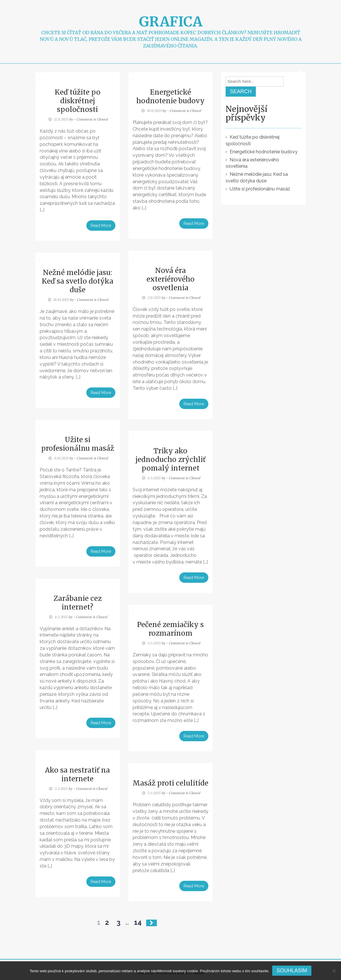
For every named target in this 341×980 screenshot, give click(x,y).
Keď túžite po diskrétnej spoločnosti (78, 101)
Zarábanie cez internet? (78, 603)
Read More (101, 226)
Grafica (171, 22)
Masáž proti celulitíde (170, 783)
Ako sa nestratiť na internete (77, 774)
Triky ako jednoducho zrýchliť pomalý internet (170, 460)
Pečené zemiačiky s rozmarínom (170, 629)
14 (138, 922)
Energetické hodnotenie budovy (170, 97)
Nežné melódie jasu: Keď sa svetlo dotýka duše (78, 281)
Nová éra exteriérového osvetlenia (170, 279)
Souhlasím (292, 971)
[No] (334, 971)
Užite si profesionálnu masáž (78, 444)
